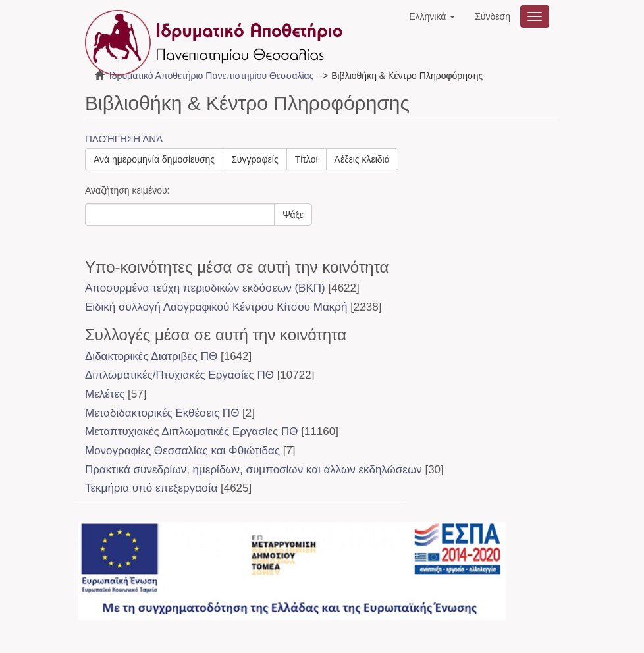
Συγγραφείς (255, 159)
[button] (432, 16)
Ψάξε (293, 215)
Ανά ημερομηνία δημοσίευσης (154, 159)
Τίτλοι (307, 159)
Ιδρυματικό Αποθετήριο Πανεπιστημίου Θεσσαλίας (212, 76)
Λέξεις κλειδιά (362, 159)
